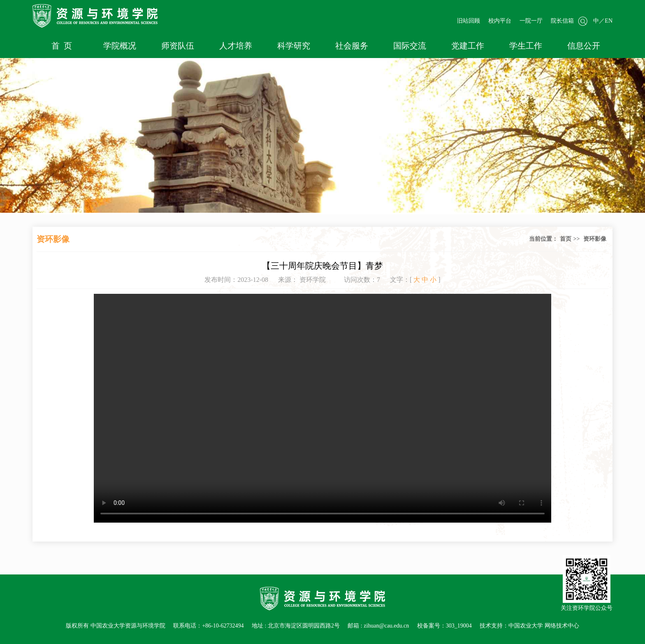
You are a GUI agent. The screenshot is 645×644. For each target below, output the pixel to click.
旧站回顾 (469, 21)
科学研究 (294, 46)
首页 (566, 239)
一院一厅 (531, 21)
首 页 (62, 46)
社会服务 (352, 46)
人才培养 (236, 46)
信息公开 (584, 46)
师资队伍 (178, 46)
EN (609, 21)
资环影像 (595, 239)
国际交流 (410, 46)
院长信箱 (562, 21)
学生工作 (526, 46)
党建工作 (468, 46)
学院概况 (120, 46)
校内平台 (500, 21)
